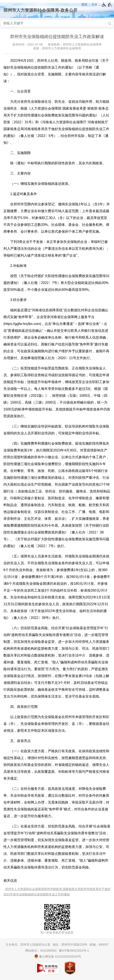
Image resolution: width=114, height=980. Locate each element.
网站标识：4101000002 (41, 951)
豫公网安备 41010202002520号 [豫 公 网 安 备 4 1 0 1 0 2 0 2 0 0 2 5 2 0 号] (58, 956)
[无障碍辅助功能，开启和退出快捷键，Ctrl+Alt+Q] (107, 5)
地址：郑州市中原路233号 (70, 945)
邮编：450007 (99, 945)
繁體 (84, 4)
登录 (94, 4)
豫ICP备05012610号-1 (74, 951)
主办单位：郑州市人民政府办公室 (28, 945)
